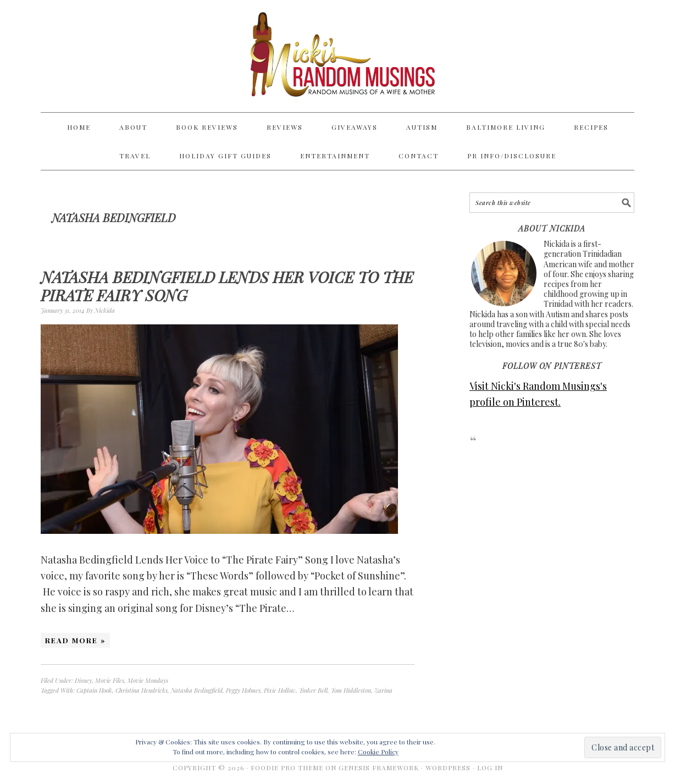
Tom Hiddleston (351, 690)
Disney (83, 680)
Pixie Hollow (280, 690)
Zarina (383, 690)
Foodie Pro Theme (287, 768)
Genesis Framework (379, 768)
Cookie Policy (378, 752)
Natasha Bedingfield (197, 690)
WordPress (448, 768)
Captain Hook (94, 690)
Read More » (75, 640)
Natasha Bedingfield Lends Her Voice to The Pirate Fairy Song (227, 286)
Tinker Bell (313, 690)
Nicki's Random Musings (337, 56)
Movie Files (110, 680)
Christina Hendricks (142, 690)
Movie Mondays (148, 680)
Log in (490, 768)
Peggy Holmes (243, 690)
